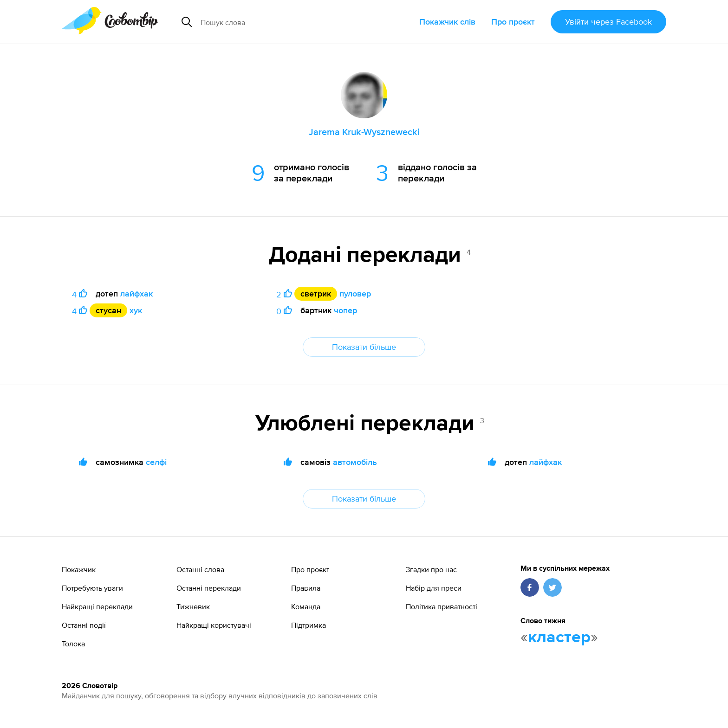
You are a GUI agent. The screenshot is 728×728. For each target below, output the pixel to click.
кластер (559, 638)
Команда (306, 606)
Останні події (84, 625)
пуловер (355, 293)
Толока (73, 644)
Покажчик (79, 569)
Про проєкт (513, 22)
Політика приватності (442, 606)
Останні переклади (209, 588)
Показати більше (364, 347)
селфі (156, 462)
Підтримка (309, 625)
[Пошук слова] (283, 22)
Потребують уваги (92, 588)
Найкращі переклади (97, 606)
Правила (306, 588)
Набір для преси (434, 588)
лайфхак (136, 293)
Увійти (608, 22)
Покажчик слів (447, 22)
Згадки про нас (431, 569)
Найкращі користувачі (214, 625)
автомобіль (355, 462)
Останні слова (200, 569)
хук (136, 310)
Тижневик (193, 606)
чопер (345, 310)
